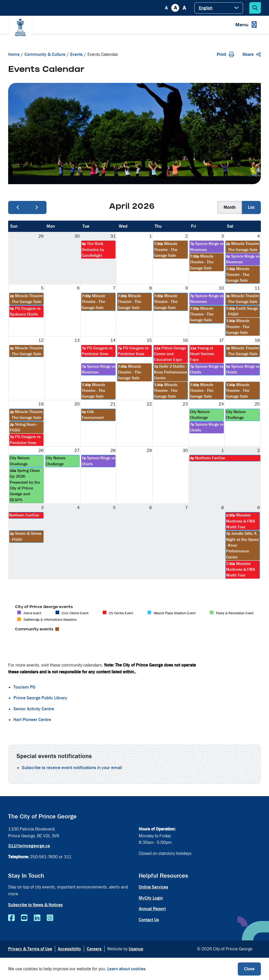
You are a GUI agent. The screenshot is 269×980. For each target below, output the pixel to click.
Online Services (153, 887)
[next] (37, 207)
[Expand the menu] (246, 25)
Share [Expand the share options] (252, 54)
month (230, 207)
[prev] (18, 207)
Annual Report (152, 909)
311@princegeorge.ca (29, 846)
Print (225, 54)
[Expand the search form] (255, 8)
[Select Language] (219, 8)
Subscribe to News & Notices (35, 905)
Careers (94, 949)
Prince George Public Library (40, 698)
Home (14, 54)
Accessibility (69, 949)
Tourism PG (24, 687)
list (251, 207)
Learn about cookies (126, 969)
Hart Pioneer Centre (32, 720)
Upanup (136, 949)
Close (249, 969)
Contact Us (149, 920)
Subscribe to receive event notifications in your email (72, 768)
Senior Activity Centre (34, 709)
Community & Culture (45, 54)
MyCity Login (151, 898)
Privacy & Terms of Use (30, 949)
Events (76, 54)
